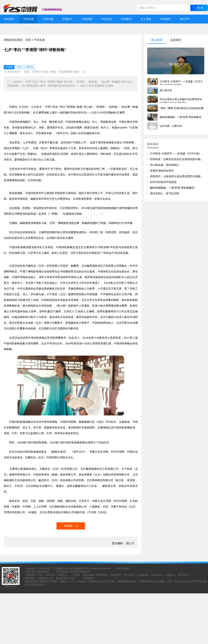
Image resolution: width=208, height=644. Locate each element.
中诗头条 (39, 40)
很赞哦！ (70, 526)
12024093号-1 (42, 572)
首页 (28, 40)
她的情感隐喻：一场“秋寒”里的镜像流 (172, 188)
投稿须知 (88, 578)
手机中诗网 (122, 568)
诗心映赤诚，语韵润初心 (165, 165)
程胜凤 (30, 67)
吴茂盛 (9, 67)
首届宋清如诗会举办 (162, 171)
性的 (19, 67)
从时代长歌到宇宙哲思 (163, 182)
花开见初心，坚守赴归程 (165, 193)
